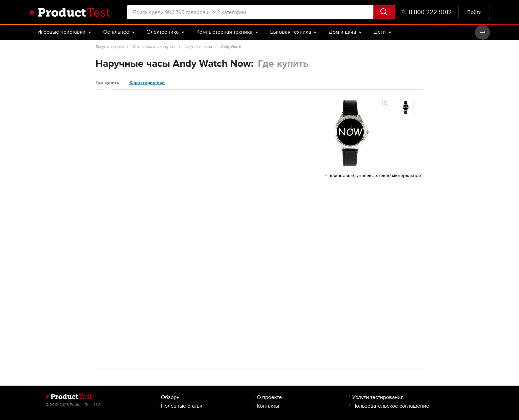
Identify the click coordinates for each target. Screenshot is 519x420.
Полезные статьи (182, 406)
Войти (474, 12)
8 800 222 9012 (427, 12)
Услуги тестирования (378, 397)
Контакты (268, 406)
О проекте (269, 397)
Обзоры (171, 397)
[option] (406, 108)
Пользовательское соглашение (391, 406)
